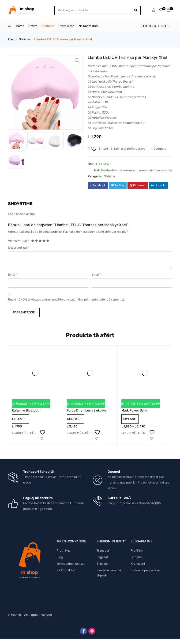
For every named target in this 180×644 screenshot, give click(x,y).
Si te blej (102, 564)
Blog (60, 557)
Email (97, 275)
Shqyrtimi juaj (19, 248)
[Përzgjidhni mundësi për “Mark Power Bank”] (133, 433)
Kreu (11, 39)
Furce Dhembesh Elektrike (86, 410)
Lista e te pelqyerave (145, 570)
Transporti (104, 551)
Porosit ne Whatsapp (33, 404)
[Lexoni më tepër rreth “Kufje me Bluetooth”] (24, 433)
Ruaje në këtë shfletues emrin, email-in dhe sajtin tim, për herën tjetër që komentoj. (66, 299)
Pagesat (102, 557)
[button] (77, 61)
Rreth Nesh (64, 551)
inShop (16, 615)
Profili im (137, 551)
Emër (13, 275)
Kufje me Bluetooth (26, 410)
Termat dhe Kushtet (71, 564)
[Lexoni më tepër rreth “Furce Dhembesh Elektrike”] (79, 433)
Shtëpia (24, 39)
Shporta (136, 557)
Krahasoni (138, 564)
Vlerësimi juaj (18, 241)
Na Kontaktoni (66, 570)
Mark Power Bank (134, 410)
